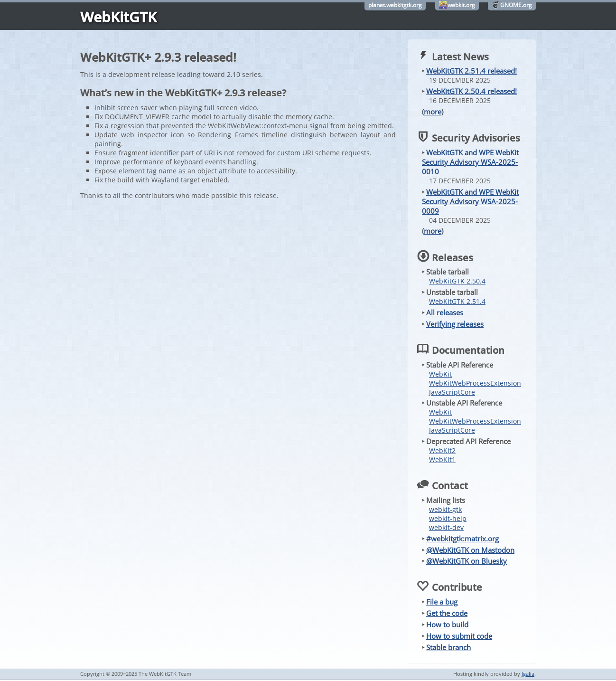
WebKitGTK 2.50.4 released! (471, 91)
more (433, 112)
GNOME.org (516, 5)
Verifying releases (455, 324)
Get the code (447, 613)
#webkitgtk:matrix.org (462, 539)
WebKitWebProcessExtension (475, 383)
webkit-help (448, 518)
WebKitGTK (118, 17)
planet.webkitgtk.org (395, 5)
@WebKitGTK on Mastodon (470, 550)
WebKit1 (442, 459)
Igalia (528, 674)
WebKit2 (442, 450)
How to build (447, 624)
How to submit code (459, 636)
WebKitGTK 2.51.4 (457, 301)
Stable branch (448, 647)
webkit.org (461, 5)
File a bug (442, 602)
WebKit (440, 374)
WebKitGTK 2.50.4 (457, 281)
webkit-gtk (445, 509)
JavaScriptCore (452, 392)
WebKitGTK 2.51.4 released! (471, 71)
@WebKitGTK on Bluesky (467, 561)
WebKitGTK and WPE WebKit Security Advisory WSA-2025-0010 (470, 162)
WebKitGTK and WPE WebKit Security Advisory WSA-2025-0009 (470, 201)
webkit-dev (446, 527)
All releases (445, 312)
